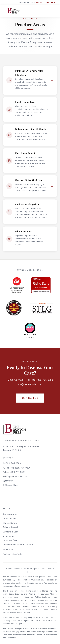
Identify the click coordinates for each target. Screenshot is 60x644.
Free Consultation (37, 3)
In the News (8, 536)
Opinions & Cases (11, 532)
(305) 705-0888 (15, 380)
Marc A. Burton (10, 523)
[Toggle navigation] (53, 11)
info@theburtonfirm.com (30, 384)
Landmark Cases (11, 540)
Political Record (10, 527)
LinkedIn (8, 481)
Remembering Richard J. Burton (18, 545)
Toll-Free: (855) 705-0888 (40, 380)
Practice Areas (10, 514)
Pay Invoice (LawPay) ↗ (13, 554)
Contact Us (30, 398)
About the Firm (10, 519)
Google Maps (10, 485)
